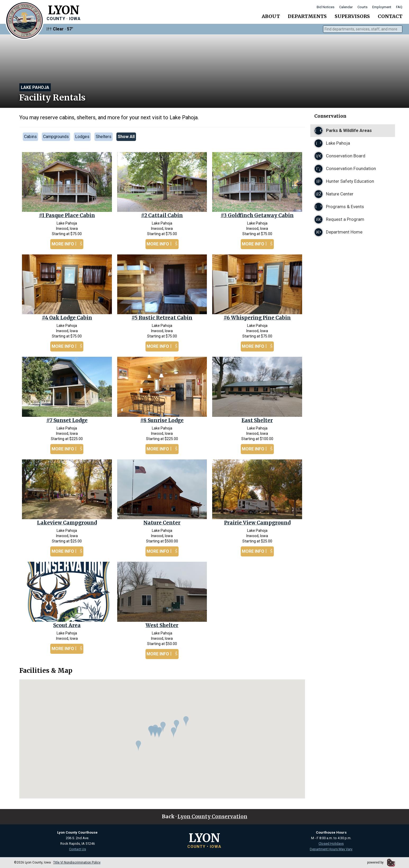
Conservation (330, 116)
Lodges (82, 137)
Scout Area (67, 625)
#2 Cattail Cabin (162, 215)
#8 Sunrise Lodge (162, 420)
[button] (152, 731)
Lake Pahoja (35, 87)
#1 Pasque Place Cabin (67, 215)
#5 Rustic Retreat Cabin (162, 318)
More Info (67, 244)
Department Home (338, 232)
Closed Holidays (331, 844)
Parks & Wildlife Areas (343, 131)
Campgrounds (56, 137)
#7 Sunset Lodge (67, 420)
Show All (126, 137)
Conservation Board (340, 156)
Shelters (104, 137)
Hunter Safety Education (344, 181)
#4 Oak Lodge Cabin (67, 318)
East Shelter (257, 420)
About (271, 16)
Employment (382, 7)
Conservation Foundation (345, 169)
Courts (362, 7)
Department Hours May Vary (331, 849)
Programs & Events (339, 207)
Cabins (30, 137)
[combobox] (363, 29)
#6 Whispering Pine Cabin (257, 318)
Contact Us (78, 849)
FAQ (399, 7)
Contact (390, 16)
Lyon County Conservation (212, 817)
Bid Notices (326, 7)
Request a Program (339, 220)
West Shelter (162, 625)
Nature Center (162, 523)
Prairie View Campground (257, 523)
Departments (307, 16)
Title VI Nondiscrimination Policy (77, 862)
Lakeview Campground (67, 523)
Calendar (346, 7)
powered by (381, 862)
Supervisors (352, 16)
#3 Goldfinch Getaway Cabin (257, 215)
